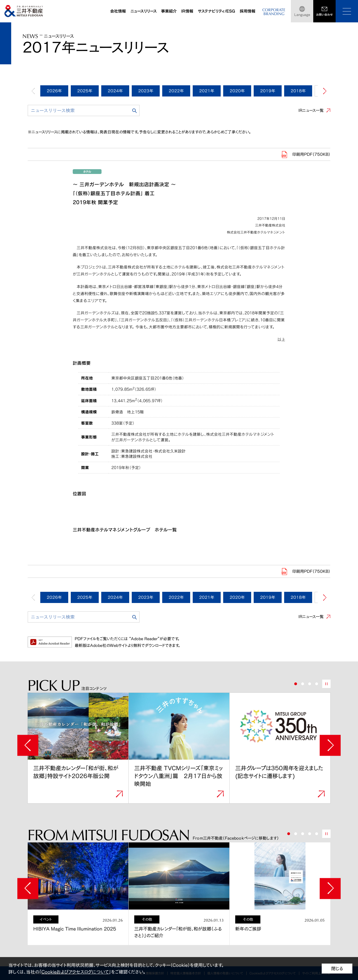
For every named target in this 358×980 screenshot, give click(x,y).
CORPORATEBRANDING (274, 12)
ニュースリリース (143, 11)
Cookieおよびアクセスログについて (75, 972)
